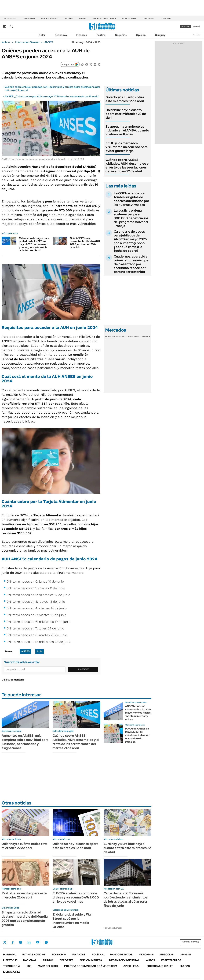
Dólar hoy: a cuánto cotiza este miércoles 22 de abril (125, 99)
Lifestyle (10, 960)
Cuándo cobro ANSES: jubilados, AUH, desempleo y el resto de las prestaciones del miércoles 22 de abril (127, 165)
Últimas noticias (34, 955)
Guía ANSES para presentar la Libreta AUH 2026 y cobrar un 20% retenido (85, 243)
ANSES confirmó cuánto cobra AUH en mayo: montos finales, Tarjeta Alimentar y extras (138, 713)
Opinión (141, 35)
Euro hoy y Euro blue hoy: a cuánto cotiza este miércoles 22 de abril (127, 848)
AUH (40, 651)
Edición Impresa (91, 960)
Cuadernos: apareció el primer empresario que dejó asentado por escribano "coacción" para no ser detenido (131, 264)
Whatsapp (46, 942)
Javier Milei (166, 19)
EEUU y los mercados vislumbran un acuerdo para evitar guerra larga (127, 147)
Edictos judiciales (160, 966)
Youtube (38, 942)
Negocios (121, 35)
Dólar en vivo (29, 19)
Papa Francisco (129, 19)
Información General (27, 42)
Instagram (21, 942)
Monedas (110, 336)
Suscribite (83, 669)
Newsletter (197, 35)
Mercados (146, 955)
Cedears (145, 336)
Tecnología (12, 966)
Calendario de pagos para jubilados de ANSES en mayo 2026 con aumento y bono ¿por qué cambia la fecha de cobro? (34, 244)
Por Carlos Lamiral (113, 928)
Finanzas (82, 35)
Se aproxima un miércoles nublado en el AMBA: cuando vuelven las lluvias (127, 130)
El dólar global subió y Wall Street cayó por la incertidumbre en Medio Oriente (72, 921)
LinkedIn (29, 942)
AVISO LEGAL (132, 966)
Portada (9, 955)
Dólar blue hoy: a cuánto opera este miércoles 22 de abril (126, 114)
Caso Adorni (148, 19)
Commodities (132, 336)
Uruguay (160, 35)
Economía (61, 35)
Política (101, 35)
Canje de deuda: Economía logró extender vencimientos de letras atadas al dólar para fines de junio (125, 899)
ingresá (197, 26)
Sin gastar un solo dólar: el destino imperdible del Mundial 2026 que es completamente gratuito (25, 919)
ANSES (49, 42)
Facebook (13, 942)
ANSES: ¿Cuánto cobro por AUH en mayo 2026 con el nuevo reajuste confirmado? (52, 96)
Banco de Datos (121, 955)
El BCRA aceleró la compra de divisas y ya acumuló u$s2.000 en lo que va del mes (76, 897)
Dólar (42, 35)
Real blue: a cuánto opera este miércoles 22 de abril (24, 895)
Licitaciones (12, 972)
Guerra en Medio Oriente (104, 19)
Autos (150, 960)
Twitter (5, 942)
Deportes (66, 960)
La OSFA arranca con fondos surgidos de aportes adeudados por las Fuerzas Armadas (131, 199)
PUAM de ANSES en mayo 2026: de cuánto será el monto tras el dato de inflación (138, 735)
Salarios (83, 19)
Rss (29, 966)
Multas (185, 966)
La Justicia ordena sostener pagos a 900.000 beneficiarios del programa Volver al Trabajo (131, 218)
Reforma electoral (50, 19)
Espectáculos (171, 960)
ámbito (6, 42)
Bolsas (120, 336)
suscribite (186, 26)
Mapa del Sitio (48, 966)
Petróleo (69, 19)
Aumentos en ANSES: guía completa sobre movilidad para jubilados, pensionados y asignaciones (25, 742)
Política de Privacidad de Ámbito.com (91, 966)
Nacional (30, 960)
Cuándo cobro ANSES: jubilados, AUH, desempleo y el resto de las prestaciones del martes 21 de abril (76, 742)
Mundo (48, 960)
